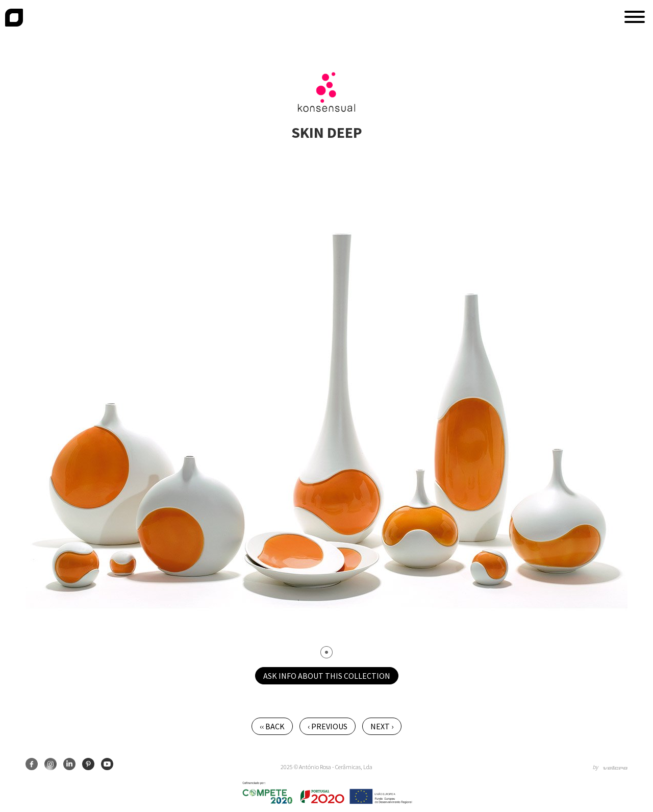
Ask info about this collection (327, 676)
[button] (635, 17)
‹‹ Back (272, 726)
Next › (382, 726)
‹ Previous (328, 726)
